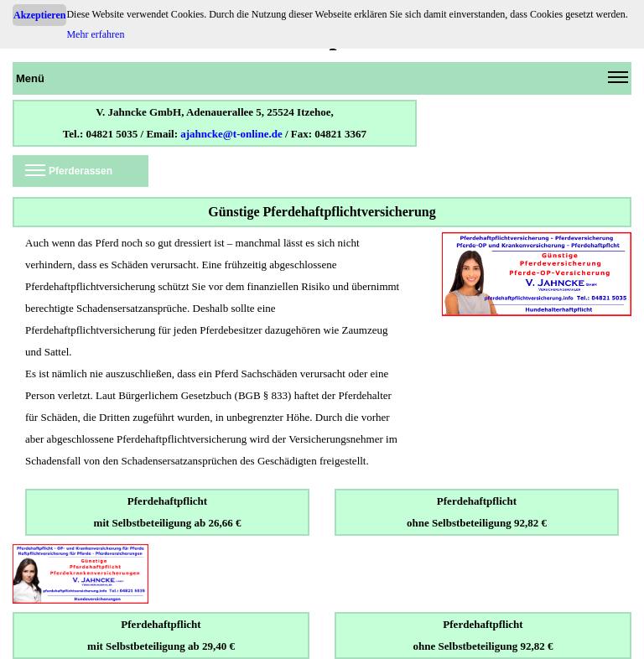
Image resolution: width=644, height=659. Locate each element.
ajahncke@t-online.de (231, 134)
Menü (322, 81)
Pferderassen (69, 174)
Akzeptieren (39, 15)
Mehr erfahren (95, 34)
